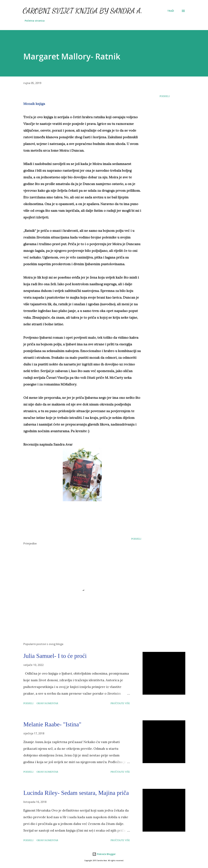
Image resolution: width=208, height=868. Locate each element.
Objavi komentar (47, 703)
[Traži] (171, 11)
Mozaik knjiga (34, 104)
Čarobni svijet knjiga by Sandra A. (83, 11)
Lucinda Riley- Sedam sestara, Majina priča (76, 793)
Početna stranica (35, 21)
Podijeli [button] (165, 96)
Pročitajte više (120, 703)
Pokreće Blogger (104, 854)
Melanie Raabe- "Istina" (52, 724)
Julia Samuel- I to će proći (55, 656)
